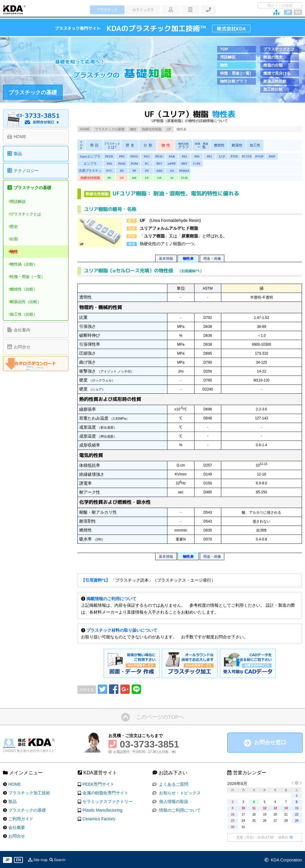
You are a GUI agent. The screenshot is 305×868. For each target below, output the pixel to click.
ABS (157, 171)
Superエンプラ (90, 156)
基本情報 (166, 259)
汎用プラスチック (90, 171)
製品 (18, 154)
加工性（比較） (27, 314)
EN (298, 12)
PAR (169, 156)
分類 (18, 239)
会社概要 (17, 827)
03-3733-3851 (149, 743)
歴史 (18, 227)
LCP (216, 156)
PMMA (180, 171)
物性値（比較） (27, 264)
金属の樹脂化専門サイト (105, 792)
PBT (180, 163)
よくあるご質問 (172, 783)
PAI (181, 156)
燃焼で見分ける (277, 73)
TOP (224, 49)
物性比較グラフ (234, 81)
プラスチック (106, 10)
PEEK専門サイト (98, 783)
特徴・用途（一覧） (31, 277)
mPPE (169, 163)
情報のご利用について (179, 809)
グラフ (183, 146)
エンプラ (90, 163)
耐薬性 (237, 145)
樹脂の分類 (273, 65)
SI (169, 178)
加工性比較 (273, 89)
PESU (157, 156)
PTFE (228, 156)
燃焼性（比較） (27, 289)
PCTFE (240, 156)
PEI (204, 156)
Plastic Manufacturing (102, 809)
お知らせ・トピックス (179, 792)
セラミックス (141, 10)
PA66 (121, 163)
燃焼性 (219, 145)
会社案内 (22, 330)
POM (133, 163)
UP (157, 178)
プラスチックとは (279, 49)
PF (109, 178)
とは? (112, 146)
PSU (145, 156)
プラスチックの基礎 (33, 92)
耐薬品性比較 (275, 81)
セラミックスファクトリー (108, 801)
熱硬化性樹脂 (152, 129)
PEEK (109, 156)
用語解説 (228, 57)
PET (157, 163)
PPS (121, 156)
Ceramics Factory (99, 818)
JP (288, 12)
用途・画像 (212, 259)
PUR (180, 178)
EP (145, 178)
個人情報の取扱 (172, 801)
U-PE (192, 163)
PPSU (133, 156)
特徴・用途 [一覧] (235, 73)
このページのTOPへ (160, 716)
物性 (224, 65)
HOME (85, 129)
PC (145, 163)
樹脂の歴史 (273, 57)
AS (169, 171)
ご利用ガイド (21, 818)
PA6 (109, 163)
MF (133, 178)
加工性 (255, 145)
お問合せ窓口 (270, 742)
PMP (264, 156)
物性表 (188, 259)
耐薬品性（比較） (29, 302)
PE (121, 171)
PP (133, 171)
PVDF (252, 156)
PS (145, 171)
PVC (109, 171)
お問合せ (22, 347)
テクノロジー (26, 171)
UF (169, 129)
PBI (192, 156)
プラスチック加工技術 (29, 792)
